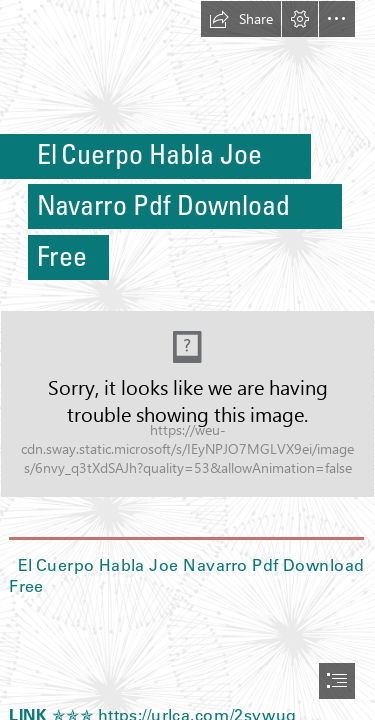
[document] (187, 360)
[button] (241, 19)
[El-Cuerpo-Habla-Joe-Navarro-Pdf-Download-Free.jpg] (187, 404)
